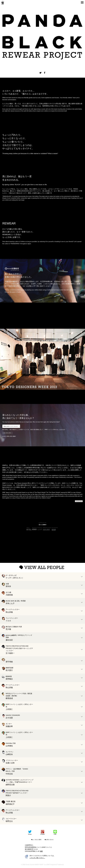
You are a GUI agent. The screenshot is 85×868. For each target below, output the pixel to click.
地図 (41, 851)
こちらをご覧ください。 (37, 858)
